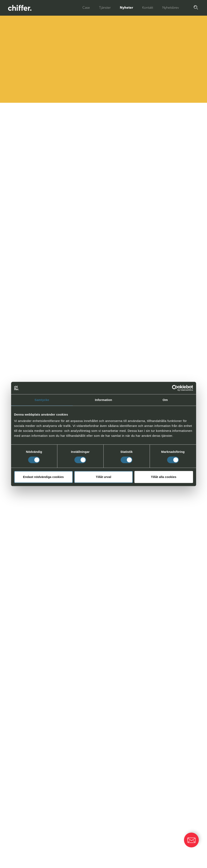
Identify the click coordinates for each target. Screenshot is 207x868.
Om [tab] (165, 400)
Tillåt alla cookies (164, 477)
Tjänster (105, 7)
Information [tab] (104, 400)
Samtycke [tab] (42, 400)
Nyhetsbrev (171, 7)
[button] (191, 840)
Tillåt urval (103, 477)
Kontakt (148, 7)
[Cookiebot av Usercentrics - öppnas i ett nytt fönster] (175, 388)
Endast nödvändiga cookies (43, 477)
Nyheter (126, 7)
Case (86, 7)
